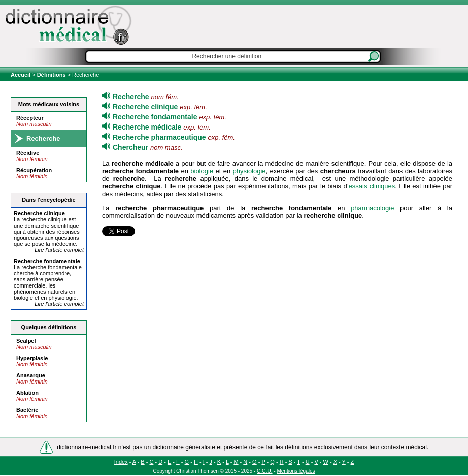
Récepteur (30, 118)
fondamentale (47, 261)
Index (121, 462)
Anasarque (31, 375)
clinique (39, 213)
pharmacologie (372, 208)
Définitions (52, 75)
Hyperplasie (32, 358)
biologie (202, 171)
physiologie (249, 171)
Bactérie (27, 410)
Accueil (21, 75)
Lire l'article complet (59, 250)
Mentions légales (296, 471)
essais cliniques (372, 186)
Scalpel (26, 341)
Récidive (28, 153)
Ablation (27, 393)
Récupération (34, 170)
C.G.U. (265, 471)
